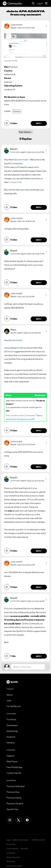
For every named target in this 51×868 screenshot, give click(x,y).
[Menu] (46, 3)
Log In (40, 3)
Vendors (11, 743)
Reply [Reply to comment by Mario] (39, 431)
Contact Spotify (14, 773)
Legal (8, 840)
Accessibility (11, 853)
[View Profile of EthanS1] (14, 149)
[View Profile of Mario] (13, 330)
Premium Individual (16, 786)
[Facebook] (27, 820)
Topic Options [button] (25, 132)
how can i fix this (11, 61)
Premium (17, 111)
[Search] (33, 3)
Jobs (9, 701)
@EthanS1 (9, 351)
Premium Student (15, 803)
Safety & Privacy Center (21, 840)
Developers (12, 725)
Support (10, 756)
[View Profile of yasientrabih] (16, 25)
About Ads (24, 849)
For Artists (11, 719)
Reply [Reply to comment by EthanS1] (39, 207)
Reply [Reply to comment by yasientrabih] (39, 123)
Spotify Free (12, 809)
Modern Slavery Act (13, 857)
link (25, 529)
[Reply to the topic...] (28, 667)
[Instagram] (10, 820)
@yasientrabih (21, 160)
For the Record (13, 706)
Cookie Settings (12, 849)
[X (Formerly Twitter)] (18, 820)
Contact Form (15, 182)
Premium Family (14, 798)
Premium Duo (13, 792)
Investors (11, 737)
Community (12, 3)
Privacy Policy (11, 844)
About (10, 695)
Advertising (12, 731)
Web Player (12, 761)
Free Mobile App (14, 767)
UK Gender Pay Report (14, 866)
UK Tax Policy (11, 862)
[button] (46, 26)
